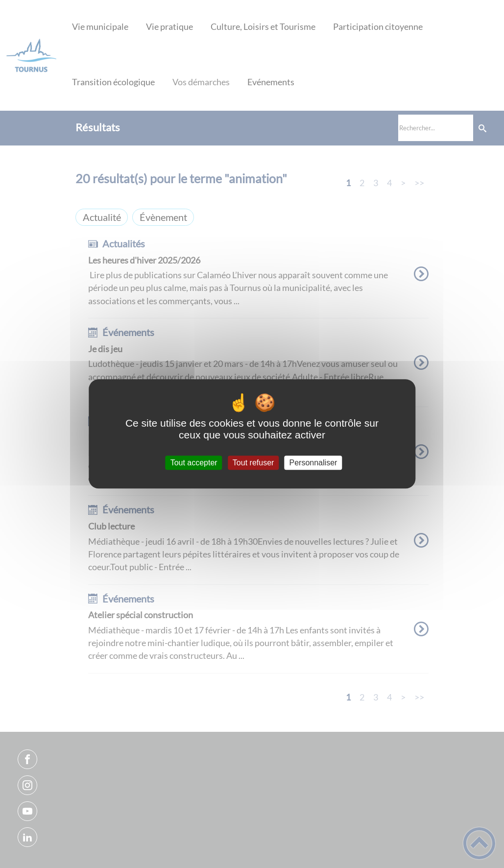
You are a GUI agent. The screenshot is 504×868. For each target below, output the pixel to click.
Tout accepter (194, 463)
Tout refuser (253, 463)
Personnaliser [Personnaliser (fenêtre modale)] (313, 463)
